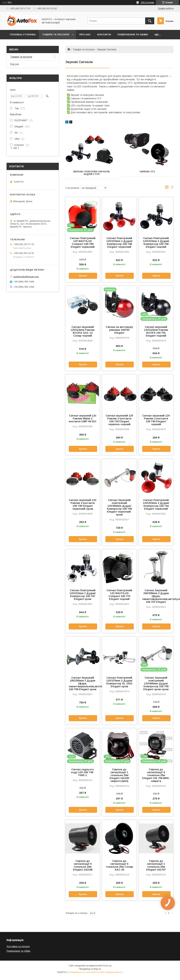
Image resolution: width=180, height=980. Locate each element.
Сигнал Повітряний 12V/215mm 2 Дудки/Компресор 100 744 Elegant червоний (156, 504)
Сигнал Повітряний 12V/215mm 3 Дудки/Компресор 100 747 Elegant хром (83, 595)
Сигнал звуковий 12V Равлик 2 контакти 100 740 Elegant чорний (156, 420)
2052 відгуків (147, 3)
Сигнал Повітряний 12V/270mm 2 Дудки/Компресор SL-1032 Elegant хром (119, 682)
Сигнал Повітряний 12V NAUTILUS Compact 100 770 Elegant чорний (119, 595)
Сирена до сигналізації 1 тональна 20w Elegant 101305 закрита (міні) (119, 775)
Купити (83, 276)
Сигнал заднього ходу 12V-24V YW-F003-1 (83, 772)
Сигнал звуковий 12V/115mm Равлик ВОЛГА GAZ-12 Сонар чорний (83, 331)
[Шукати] (150, 21)
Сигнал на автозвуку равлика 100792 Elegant (119, 330)
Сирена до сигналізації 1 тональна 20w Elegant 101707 (156, 865)
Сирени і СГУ (147, 172)
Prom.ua (107, 966)
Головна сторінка (23, 35)
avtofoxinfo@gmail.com (26, 276)
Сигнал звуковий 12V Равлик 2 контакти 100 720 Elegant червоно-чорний (119, 420)
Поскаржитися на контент (81, 972)
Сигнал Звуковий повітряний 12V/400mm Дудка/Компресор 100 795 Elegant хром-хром (156, 683)
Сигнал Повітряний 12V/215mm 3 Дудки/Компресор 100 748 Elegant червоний (119, 243)
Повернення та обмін (133, 35)
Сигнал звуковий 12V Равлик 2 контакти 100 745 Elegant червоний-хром (83, 504)
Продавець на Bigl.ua (90, 969)
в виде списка (172, 188)
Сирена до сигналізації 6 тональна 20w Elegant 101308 (83, 865)
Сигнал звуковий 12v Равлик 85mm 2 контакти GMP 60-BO (83, 418)
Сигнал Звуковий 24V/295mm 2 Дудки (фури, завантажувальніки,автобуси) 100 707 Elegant (156, 596)
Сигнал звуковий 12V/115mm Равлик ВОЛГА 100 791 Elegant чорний (156, 331)
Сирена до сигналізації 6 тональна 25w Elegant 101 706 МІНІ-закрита (156, 775)
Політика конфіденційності (109, 972)
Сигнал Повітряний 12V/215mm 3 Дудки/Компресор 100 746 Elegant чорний (156, 243)
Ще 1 (16, 148)
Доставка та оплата (18, 946)
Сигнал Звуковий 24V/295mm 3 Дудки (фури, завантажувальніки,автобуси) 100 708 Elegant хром (83, 683)
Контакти (104, 35)
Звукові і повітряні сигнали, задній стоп (92, 173)
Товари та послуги (56, 35)
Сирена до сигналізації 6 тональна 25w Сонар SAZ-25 (119, 865)
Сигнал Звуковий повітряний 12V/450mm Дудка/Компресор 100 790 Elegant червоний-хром (119, 507)
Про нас (85, 35)
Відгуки (15, 64)
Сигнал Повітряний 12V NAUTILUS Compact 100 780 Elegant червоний (83, 243)
